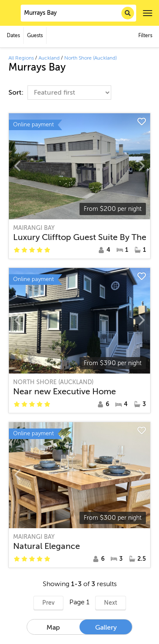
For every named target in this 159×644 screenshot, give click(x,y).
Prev (48, 603)
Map (53, 628)
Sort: (17, 93)
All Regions (21, 58)
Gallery (106, 628)
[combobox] (78, 13)
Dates (13, 35)
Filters (145, 35)
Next (111, 603)
